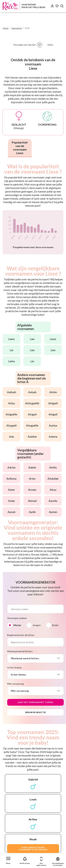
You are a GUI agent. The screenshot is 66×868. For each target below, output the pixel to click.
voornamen (17, 28)
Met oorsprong (15, 684)
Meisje (17, 625)
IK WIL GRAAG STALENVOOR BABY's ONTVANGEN (33, 849)
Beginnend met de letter (21, 635)
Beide (55, 625)
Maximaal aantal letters (20, 651)
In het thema (14, 667)
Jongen (37, 625)
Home (6, 28)
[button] (8, 860)
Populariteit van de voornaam (20, 148)
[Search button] (62, 6)
